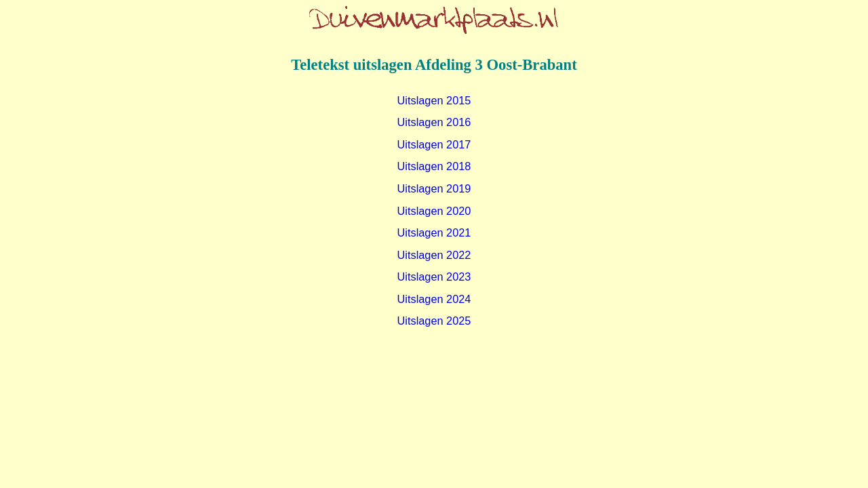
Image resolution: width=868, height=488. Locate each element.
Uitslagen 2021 (434, 232)
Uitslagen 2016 (434, 122)
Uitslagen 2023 (434, 277)
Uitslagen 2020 (434, 211)
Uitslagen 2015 (434, 100)
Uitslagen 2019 (434, 188)
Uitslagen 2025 (434, 321)
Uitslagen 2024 (434, 299)
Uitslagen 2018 (434, 166)
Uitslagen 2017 (434, 144)
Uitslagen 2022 (434, 255)
